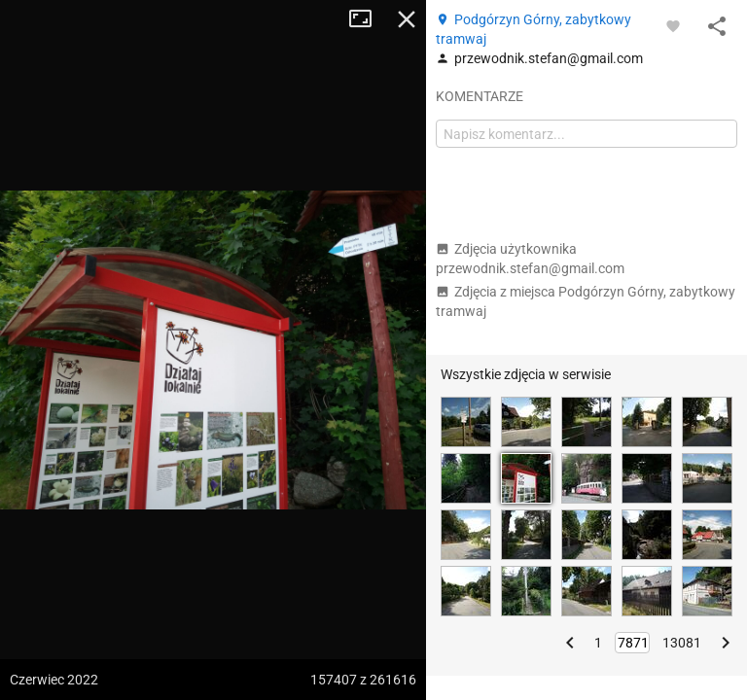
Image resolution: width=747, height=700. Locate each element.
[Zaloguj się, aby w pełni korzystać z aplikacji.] (673, 25)
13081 (682, 643)
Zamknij (407, 19)
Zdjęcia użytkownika (530, 259)
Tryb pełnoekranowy (368, 19)
